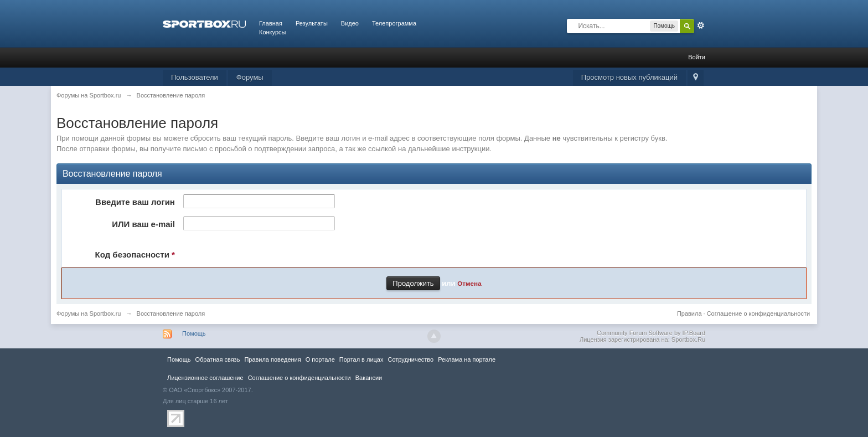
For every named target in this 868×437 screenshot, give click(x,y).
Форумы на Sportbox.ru (89, 313)
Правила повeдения (272, 359)
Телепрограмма (394, 23)
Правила (689, 313)
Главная (271, 23)
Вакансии (369, 378)
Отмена (469, 283)
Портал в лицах (361, 359)
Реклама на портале (467, 359)
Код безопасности (135, 255)
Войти (697, 57)
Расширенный (701, 25)
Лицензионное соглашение (205, 378)
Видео (350, 23)
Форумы (250, 77)
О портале (320, 359)
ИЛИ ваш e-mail (143, 224)
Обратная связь (217, 359)
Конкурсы (272, 32)
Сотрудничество (410, 359)
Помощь (194, 333)
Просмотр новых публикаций (629, 77)
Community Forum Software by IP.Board (651, 333)
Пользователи (195, 77)
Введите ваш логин (135, 202)
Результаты (312, 23)
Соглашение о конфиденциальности (758, 313)
